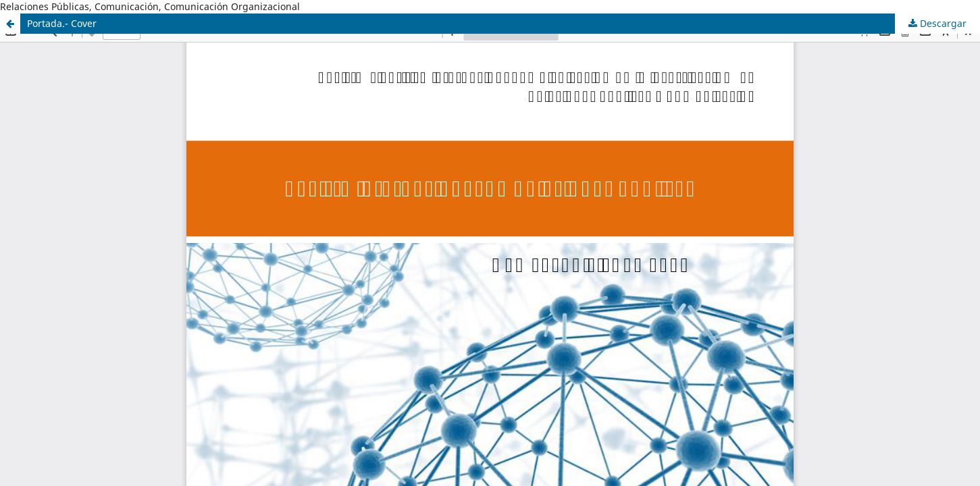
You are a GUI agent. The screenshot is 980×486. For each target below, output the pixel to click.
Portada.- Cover (62, 23)
